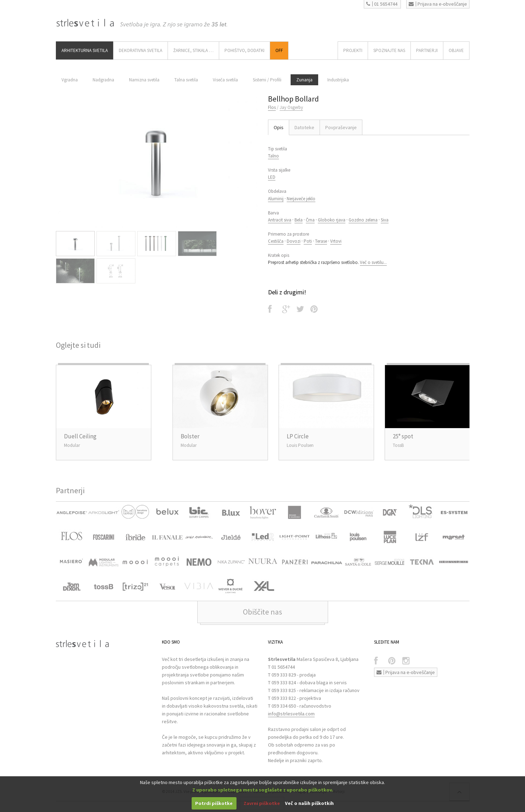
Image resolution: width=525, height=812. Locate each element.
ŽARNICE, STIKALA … (193, 50)
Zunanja (304, 80)
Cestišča (276, 241)
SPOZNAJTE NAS (389, 50)
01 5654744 (382, 4)
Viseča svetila (225, 80)
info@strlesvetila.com (291, 714)
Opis (279, 127)
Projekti (353, 50)
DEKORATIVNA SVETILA (141, 50)
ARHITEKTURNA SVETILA (85, 50)
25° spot (403, 436)
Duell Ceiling (80, 436)
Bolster (190, 436)
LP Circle (298, 436)
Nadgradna (103, 80)
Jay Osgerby (291, 107)
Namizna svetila (144, 80)
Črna (310, 220)
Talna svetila (186, 80)
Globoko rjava (332, 220)
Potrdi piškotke (214, 803)
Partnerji (427, 50)
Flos (272, 107)
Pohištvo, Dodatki (244, 50)
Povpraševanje (341, 127)
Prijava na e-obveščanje (438, 4)
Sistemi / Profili (267, 80)
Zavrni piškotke (262, 803)
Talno (273, 156)
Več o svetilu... (373, 262)
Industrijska (338, 80)
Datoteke (304, 127)
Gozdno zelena (363, 220)
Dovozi (294, 241)
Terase (321, 241)
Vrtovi (336, 241)
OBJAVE (456, 50)
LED (272, 177)
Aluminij (276, 199)
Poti (308, 241)
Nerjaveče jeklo (301, 199)
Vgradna (70, 80)
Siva (385, 220)
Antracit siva (280, 220)
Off (279, 50)
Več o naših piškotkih (309, 803)
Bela (299, 220)
